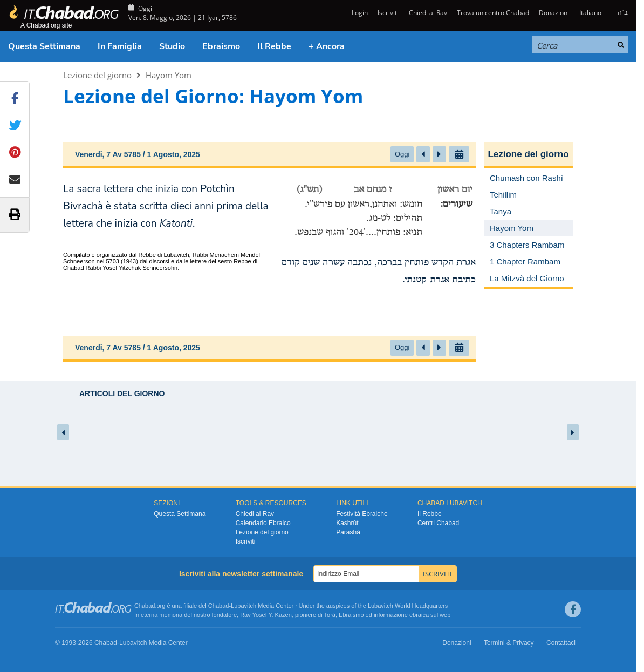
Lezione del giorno (97, 75)
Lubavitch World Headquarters (408, 606)
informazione (391, 615)
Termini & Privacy (509, 643)
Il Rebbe (274, 46)
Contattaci (561, 643)
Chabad (219, 606)
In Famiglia (120, 46)
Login (359, 13)
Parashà (348, 532)
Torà (330, 615)
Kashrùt (347, 523)
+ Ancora (327, 46)
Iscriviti (388, 13)
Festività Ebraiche (362, 514)
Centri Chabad (438, 523)
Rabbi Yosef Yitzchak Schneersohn (132, 268)
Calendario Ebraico (263, 523)
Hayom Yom (169, 75)
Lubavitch (244, 606)
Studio (172, 46)
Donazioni (554, 13)
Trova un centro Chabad (493, 13)
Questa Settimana (44, 46)
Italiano (590, 13)
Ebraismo (221, 46)
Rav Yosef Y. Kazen (266, 615)
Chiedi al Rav (428, 13)
